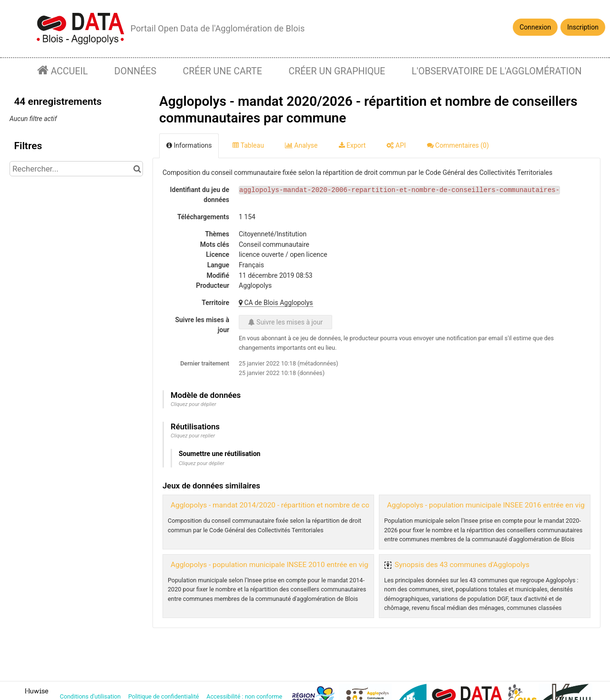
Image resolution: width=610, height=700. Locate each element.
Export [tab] (352, 145)
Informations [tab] (189, 145)
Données (135, 71)
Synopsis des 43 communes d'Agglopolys (462, 565)
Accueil (68, 71)
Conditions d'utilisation (91, 696)
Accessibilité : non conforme (245, 696)
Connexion (535, 27)
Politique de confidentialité (164, 696)
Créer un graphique (337, 71)
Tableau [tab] (248, 145)
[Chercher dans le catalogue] (137, 169)
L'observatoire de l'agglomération (497, 71)
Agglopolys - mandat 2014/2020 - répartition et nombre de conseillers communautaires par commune (336, 505)
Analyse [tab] (301, 145)
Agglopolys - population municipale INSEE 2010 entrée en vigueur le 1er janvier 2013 (307, 565)
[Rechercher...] (76, 169)
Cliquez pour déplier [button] (193, 404)
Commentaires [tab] (458, 145)
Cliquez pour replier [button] (193, 436)
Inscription (583, 27)
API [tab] (396, 145)
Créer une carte (223, 71)
